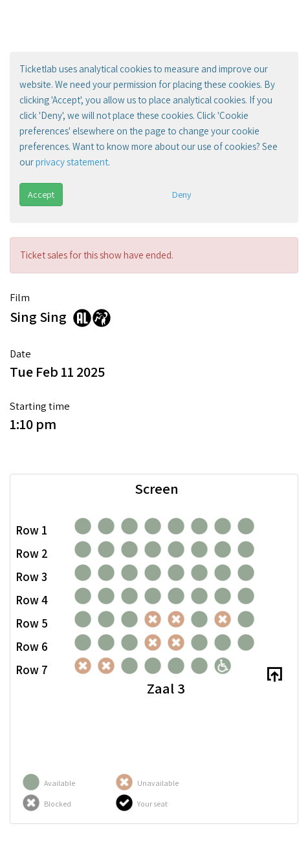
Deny (181, 195)
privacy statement (72, 162)
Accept (41, 195)
